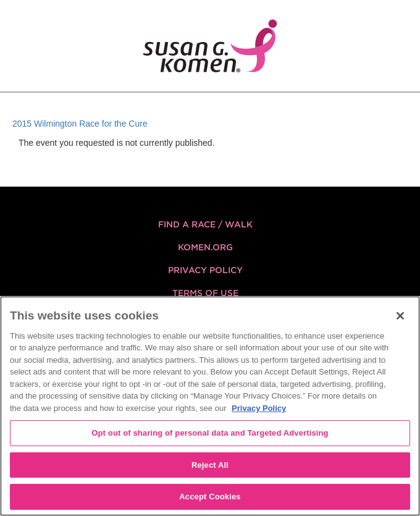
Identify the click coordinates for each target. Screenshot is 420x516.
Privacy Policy (205, 270)
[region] (210, 406)
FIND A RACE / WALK (205, 224)
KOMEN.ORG (205, 247)
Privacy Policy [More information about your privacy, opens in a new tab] (259, 408)
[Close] (400, 316)
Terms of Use (205, 293)
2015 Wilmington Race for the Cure (80, 124)
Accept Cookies (210, 497)
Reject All (210, 465)
